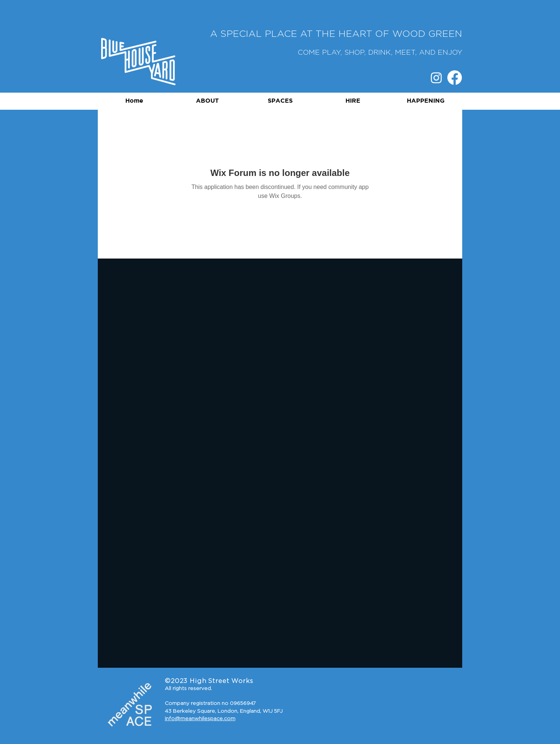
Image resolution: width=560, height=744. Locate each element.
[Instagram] (436, 78)
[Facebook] (455, 78)
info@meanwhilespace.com (200, 719)
